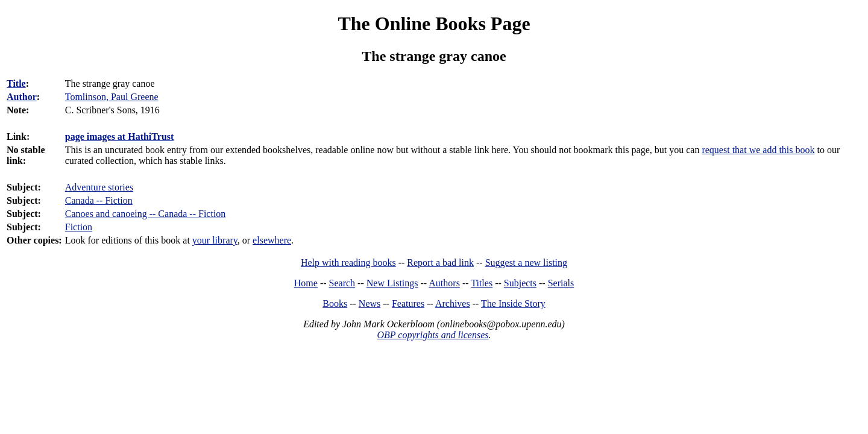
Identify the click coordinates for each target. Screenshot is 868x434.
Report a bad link (440, 263)
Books (335, 303)
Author (22, 97)
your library (215, 240)
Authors (444, 283)
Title (16, 83)
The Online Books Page (434, 24)
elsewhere (272, 240)
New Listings (392, 283)
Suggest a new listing (526, 263)
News (370, 303)
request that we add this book (758, 150)
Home (306, 283)
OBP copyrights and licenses (432, 335)
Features (408, 303)
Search (342, 283)
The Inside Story (513, 303)
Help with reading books (348, 263)
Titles (482, 283)
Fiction (79, 227)
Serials (561, 283)
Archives (453, 303)
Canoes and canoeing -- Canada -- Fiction (146, 214)
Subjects (520, 283)
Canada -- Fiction (99, 200)
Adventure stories (99, 187)
